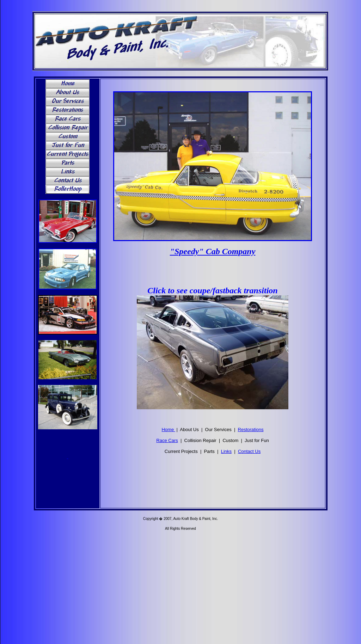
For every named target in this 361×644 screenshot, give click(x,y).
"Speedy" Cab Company (213, 251)
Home (168, 430)
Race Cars (167, 440)
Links (226, 451)
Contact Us (249, 451)
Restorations (251, 430)
